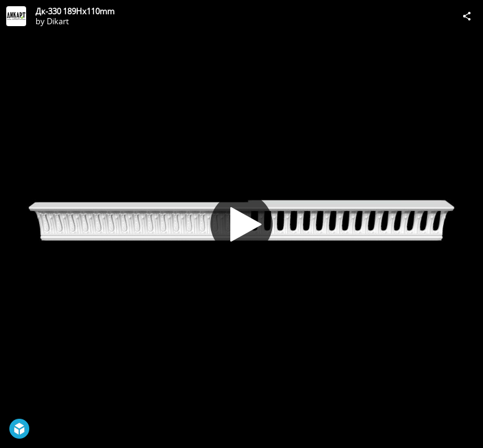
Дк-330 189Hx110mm (75, 11)
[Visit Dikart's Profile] (16, 16)
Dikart (58, 21)
